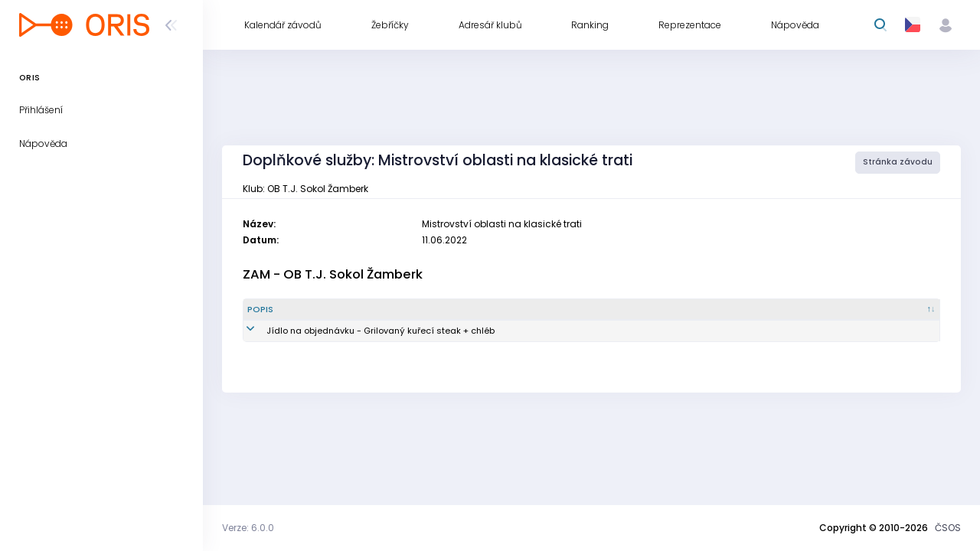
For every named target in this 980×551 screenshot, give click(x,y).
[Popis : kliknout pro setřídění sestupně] (394, 310)
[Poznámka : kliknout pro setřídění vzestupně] (890, 310)
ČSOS (948, 528)
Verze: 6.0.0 (248, 528)
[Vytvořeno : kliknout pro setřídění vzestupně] (787, 310)
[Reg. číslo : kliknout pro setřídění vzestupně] (686, 310)
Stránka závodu (898, 162)
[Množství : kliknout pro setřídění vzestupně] (591, 310)
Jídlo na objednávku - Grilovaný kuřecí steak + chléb (361, 331)
